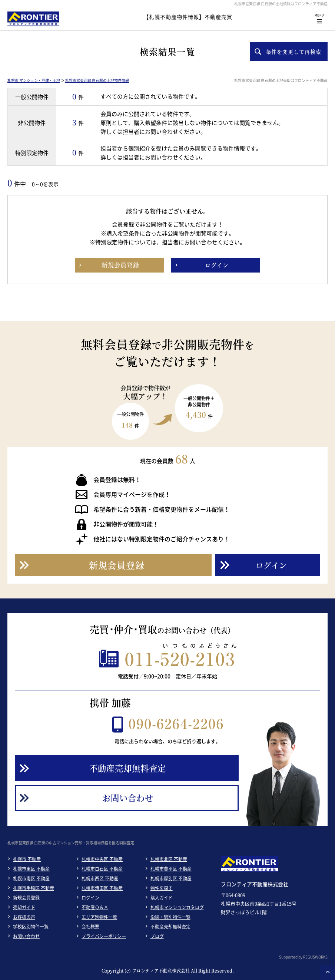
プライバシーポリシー (104, 936)
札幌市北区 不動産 (169, 859)
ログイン (90, 898)
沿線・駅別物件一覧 (170, 917)
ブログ (157, 936)
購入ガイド (162, 898)
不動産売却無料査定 (170, 927)
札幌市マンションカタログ (177, 907)
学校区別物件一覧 (31, 927)
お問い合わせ (26, 936)
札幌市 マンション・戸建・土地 (34, 80)
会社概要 (90, 927)
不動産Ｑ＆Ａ (95, 907)
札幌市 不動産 (27, 859)
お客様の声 (24, 917)
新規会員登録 (26, 898)
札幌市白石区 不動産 (102, 869)
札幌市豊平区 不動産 (171, 869)
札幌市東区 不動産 (31, 869)
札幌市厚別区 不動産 (171, 878)
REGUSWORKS (315, 957)
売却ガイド (24, 907)
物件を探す (162, 888)
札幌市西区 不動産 (100, 878)
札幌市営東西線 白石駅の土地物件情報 (97, 80)
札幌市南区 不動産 (31, 878)
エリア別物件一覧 (99, 917)
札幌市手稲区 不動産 (34, 888)
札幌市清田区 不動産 (102, 888)
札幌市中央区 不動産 (102, 859)
